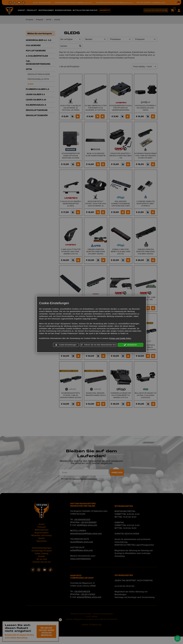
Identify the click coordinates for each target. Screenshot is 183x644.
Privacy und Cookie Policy (120, 338)
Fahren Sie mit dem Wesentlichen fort (98, 345)
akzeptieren (130, 345)
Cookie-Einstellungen (66, 345)
